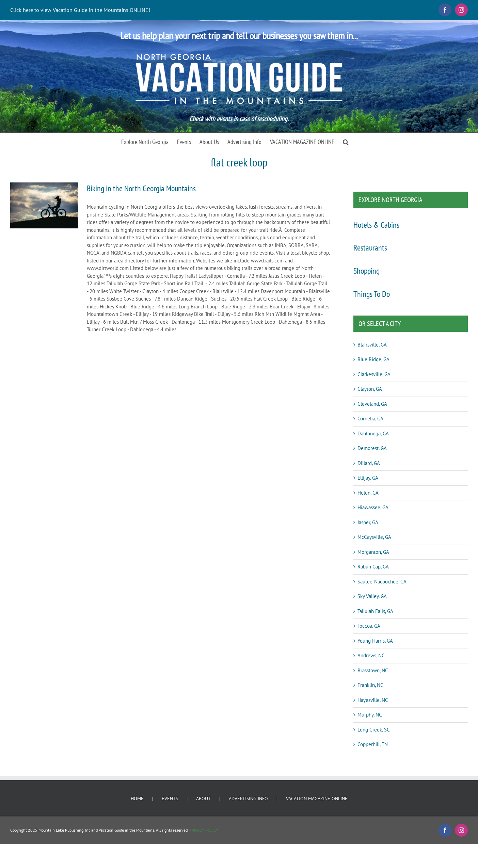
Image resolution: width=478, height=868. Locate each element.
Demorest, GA (372, 448)
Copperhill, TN (373, 744)
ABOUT (203, 799)
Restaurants (370, 248)
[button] (346, 141)
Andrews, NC (371, 655)
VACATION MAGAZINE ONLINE (317, 799)
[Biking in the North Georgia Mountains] (44, 205)
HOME (137, 799)
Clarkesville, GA (374, 374)
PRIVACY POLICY (204, 830)
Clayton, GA (370, 389)
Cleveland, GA (372, 404)
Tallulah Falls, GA (375, 611)
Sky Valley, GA (372, 596)
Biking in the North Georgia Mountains (141, 188)
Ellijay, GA (368, 478)
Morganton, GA (373, 552)
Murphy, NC (370, 715)
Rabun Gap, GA (373, 567)
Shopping (367, 271)
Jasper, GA (368, 522)
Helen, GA (368, 493)
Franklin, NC (370, 685)
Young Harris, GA (375, 641)
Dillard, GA (369, 463)
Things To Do (372, 294)
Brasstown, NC (373, 670)
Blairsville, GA (372, 345)
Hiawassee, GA (373, 507)
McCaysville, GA (374, 537)
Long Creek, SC (374, 730)
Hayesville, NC (373, 700)
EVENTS (170, 799)
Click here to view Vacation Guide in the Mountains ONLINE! (80, 10)
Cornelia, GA (370, 419)
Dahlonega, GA (373, 433)
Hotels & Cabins (376, 225)
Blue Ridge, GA (373, 359)
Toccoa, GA (369, 626)
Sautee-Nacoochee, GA (382, 582)
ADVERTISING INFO (248, 799)
